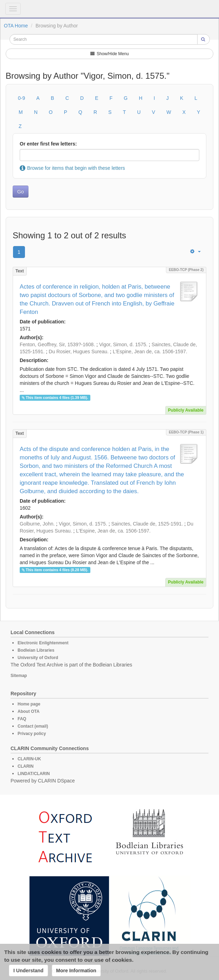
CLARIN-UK (29, 759)
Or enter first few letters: (48, 144)
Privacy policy (32, 734)
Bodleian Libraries (36, 650)
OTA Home (16, 26)
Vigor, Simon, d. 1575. (123, 344)
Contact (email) (33, 726)
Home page (29, 704)
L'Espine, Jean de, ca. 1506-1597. (150, 352)
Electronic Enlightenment (43, 643)
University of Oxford (38, 658)
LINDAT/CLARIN (34, 774)
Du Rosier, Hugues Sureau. (79, 352)
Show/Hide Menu (110, 54)
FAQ (22, 719)
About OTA (28, 711)
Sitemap (19, 676)
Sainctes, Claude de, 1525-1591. (147, 524)
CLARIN (25, 766)
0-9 (21, 98)
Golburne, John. (37, 524)
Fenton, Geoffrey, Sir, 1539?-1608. (57, 344)
